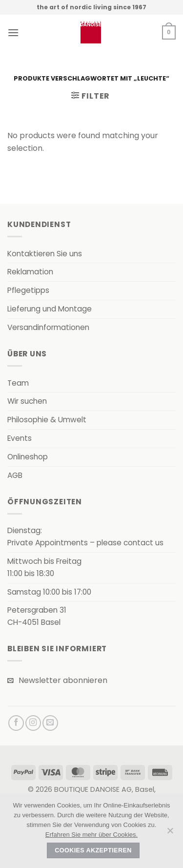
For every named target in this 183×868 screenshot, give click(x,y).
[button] (13, 32)
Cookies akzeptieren (93, 850)
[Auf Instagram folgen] (33, 723)
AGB (15, 475)
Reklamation (30, 272)
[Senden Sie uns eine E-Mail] (50, 723)
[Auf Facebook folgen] (16, 723)
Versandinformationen (48, 327)
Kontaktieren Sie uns (45, 254)
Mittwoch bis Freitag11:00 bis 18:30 (44, 567)
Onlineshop (28, 457)
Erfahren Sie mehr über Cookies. (91, 835)
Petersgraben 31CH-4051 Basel (37, 616)
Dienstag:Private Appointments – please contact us (85, 537)
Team (18, 383)
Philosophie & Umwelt (47, 420)
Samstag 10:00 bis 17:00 (49, 592)
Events (20, 438)
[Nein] (170, 833)
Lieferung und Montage (50, 309)
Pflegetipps (28, 290)
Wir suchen (27, 401)
